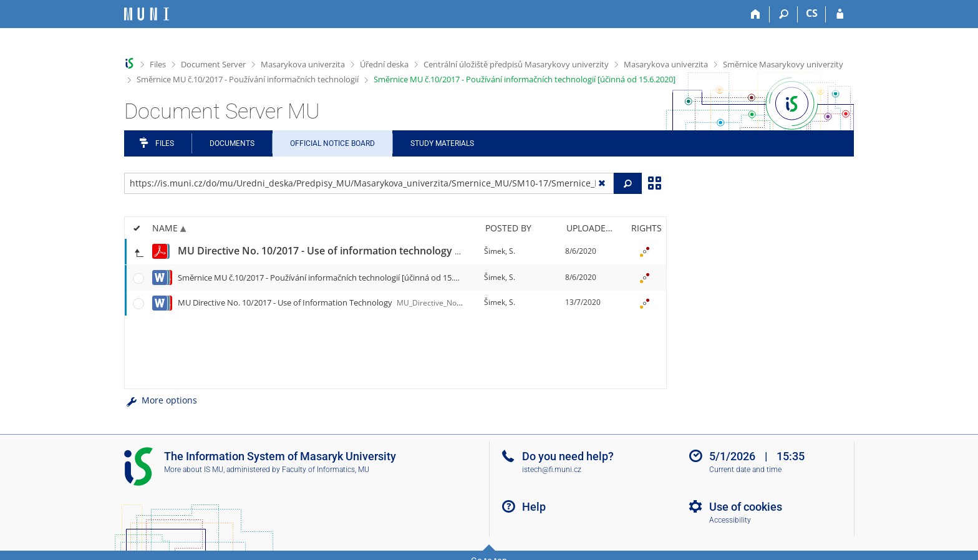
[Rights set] (644, 251)
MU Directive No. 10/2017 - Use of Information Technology (403, 302)
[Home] (756, 14)
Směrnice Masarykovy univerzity (783, 64)
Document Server (213, 64)
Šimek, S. (500, 251)
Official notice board (332, 143)
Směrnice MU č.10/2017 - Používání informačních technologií (248, 79)
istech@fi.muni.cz (552, 470)
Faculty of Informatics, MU (326, 470)
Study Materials (442, 143)
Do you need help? (568, 456)
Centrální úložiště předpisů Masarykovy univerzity (516, 64)
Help (534, 507)
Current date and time (745, 470)
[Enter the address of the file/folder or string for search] (369, 183)
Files (158, 64)
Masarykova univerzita (303, 64)
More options (161, 400)
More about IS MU (194, 470)
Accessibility (730, 520)
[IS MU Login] (840, 14)
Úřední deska (384, 64)
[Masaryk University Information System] (147, 14)
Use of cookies (746, 507)
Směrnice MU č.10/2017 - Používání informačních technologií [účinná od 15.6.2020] (525, 79)
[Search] (784, 14)
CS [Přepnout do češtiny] (812, 13)
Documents (232, 143)
